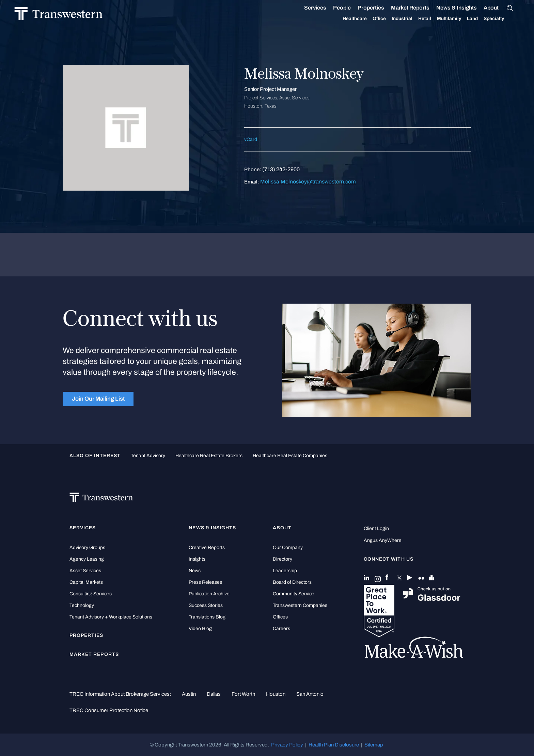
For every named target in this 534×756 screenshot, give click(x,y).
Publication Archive (209, 594)
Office (372, 19)
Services (308, 8)
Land (465, 19)
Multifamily (442, 19)
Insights (197, 559)
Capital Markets (86, 582)
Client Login (376, 528)
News (195, 571)
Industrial (395, 19)
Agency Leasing (87, 559)
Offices (280, 617)
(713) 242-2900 (281, 169)
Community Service (294, 594)
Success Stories (206, 605)
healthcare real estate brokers (209, 456)
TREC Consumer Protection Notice (109, 710)
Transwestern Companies (300, 605)
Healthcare (347, 19)
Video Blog (200, 629)
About (484, 8)
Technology (82, 605)
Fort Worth (243, 694)
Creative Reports (207, 548)
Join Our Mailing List (98, 399)
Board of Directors (292, 582)
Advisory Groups (87, 548)
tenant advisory (148, 456)
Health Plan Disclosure (334, 745)
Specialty (486, 19)
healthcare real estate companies (290, 456)
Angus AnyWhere (383, 540)
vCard (251, 139)
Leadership (285, 571)
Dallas (214, 694)
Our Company (288, 548)
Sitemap (374, 745)
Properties (363, 8)
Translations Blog (207, 617)
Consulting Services (91, 594)
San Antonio (310, 694)
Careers (281, 629)
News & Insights (449, 8)
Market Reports (403, 8)
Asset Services (85, 571)
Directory (282, 559)
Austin (189, 694)
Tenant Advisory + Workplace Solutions (111, 617)
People (334, 8)
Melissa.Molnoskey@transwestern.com (308, 182)
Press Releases (205, 582)
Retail (417, 19)
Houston (276, 694)
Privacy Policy (287, 745)
